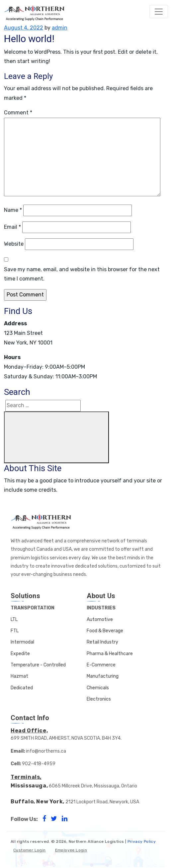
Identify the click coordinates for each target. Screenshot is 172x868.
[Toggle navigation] (159, 12)
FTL (15, 631)
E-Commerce (101, 665)
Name (13, 210)
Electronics (99, 699)
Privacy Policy (142, 841)
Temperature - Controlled (38, 665)
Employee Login (71, 850)
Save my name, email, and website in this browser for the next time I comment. (82, 274)
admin (60, 28)
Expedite (20, 654)
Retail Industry (102, 642)
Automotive (100, 620)
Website (14, 244)
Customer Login (30, 850)
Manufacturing (103, 676)
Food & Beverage (105, 631)
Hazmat (19, 676)
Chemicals (98, 688)
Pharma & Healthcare (110, 654)
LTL (14, 620)
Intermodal (22, 642)
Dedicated (22, 688)
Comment (18, 113)
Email (12, 227)
